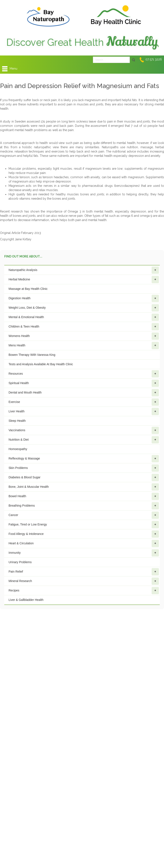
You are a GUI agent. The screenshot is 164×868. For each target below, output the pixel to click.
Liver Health (84, 412)
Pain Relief (84, 572)
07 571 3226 (154, 59)
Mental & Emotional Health (84, 317)
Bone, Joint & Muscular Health (84, 487)
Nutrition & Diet (84, 440)
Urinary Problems (20, 562)
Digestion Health (84, 298)
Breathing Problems (84, 506)
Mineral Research (84, 581)
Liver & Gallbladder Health (26, 600)
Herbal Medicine (84, 280)
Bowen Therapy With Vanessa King (32, 355)
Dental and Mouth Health (84, 393)
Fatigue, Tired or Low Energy (84, 525)
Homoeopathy (18, 449)
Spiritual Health (84, 383)
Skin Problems (84, 468)
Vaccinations (84, 430)
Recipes (84, 591)
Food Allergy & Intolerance (84, 534)
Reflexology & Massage (84, 459)
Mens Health (84, 346)
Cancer (84, 515)
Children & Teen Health (84, 327)
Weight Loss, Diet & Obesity (84, 308)
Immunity (84, 553)
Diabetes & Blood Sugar (84, 477)
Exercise (84, 402)
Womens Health (84, 336)
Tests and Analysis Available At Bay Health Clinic (41, 364)
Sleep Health (17, 421)
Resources (84, 374)
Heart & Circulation (84, 543)
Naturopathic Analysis (84, 270)
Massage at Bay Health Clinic (28, 289)
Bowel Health (84, 496)
